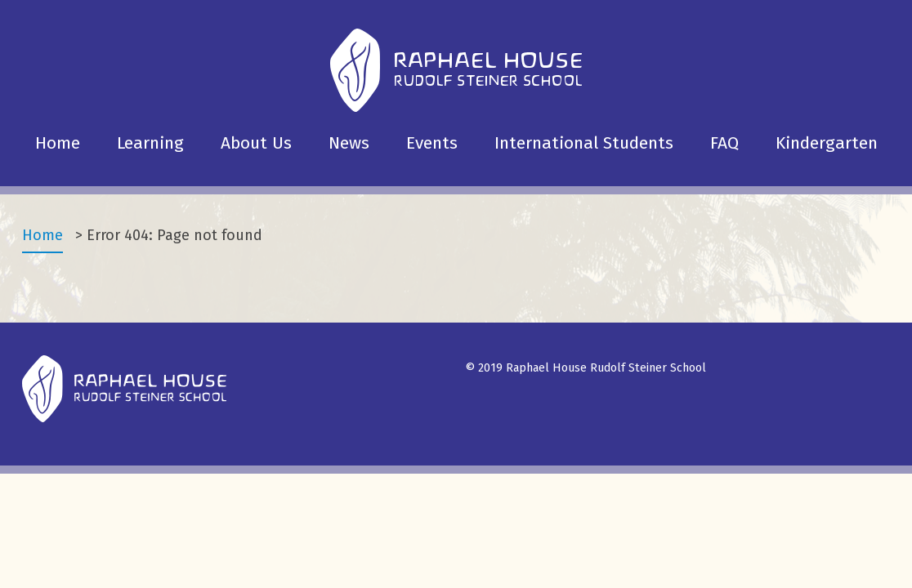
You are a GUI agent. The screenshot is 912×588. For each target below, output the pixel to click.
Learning (150, 143)
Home (58, 143)
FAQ (724, 143)
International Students (584, 143)
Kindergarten (827, 143)
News (349, 143)
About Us (256, 143)
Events (432, 143)
